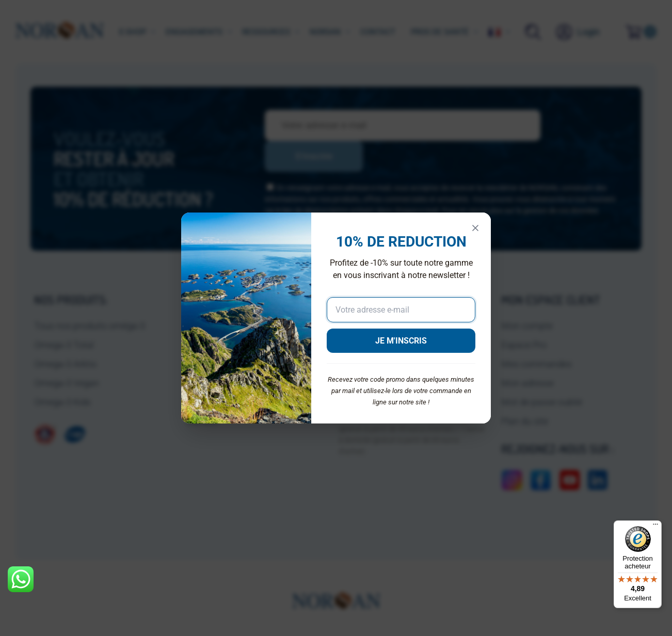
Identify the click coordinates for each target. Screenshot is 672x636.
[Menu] (655, 527)
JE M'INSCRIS (401, 341)
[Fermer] (475, 228)
